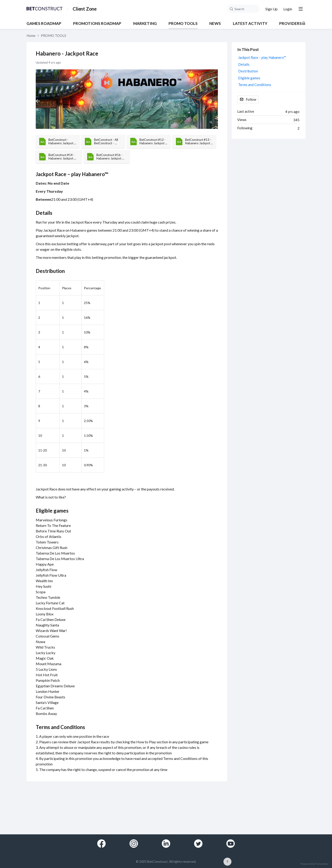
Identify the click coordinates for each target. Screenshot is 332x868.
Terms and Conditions (60, 727)
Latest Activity (250, 24)
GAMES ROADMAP (44, 24)
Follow (251, 99)
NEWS (215, 24)
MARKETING (145, 24)
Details (44, 213)
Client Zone (85, 9)
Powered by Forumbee (314, 864)
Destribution (51, 271)
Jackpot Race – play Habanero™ (72, 174)
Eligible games (52, 511)
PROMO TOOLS (183, 24)
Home (31, 35)
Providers (290, 24)
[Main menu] (301, 9)
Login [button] (288, 9)
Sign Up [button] (271, 9)
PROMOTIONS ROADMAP (97, 24)
